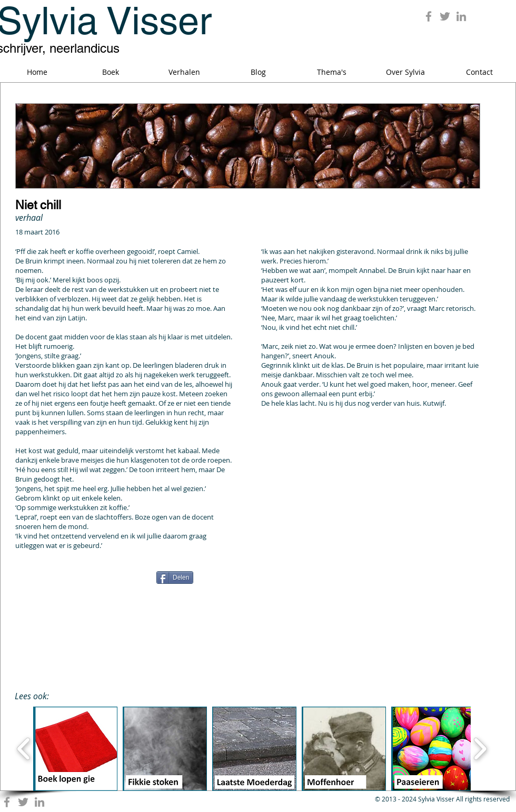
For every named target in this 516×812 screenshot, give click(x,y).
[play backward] (24, 749)
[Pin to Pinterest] (408, 577)
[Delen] (175, 578)
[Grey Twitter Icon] (445, 16)
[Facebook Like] (81, 581)
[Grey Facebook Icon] (429, 16)
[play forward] (480, 749)
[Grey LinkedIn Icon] (461, 16)
